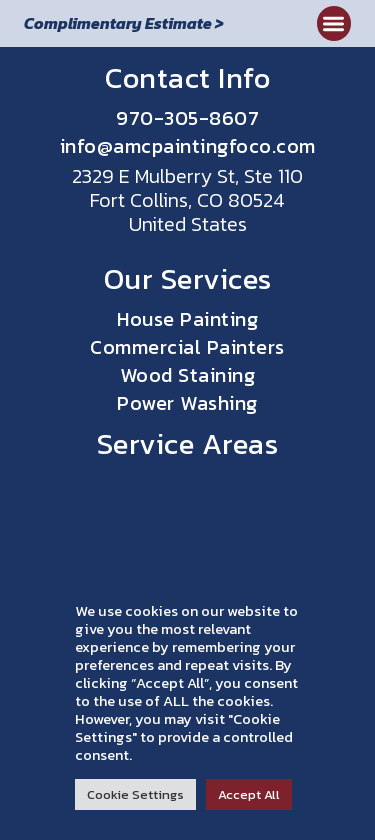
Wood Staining (188, 375)
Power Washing (187, 403)
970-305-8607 (187, 118)
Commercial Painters (187, 347)
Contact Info (187, 77)
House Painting (187, 319)
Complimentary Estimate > (124, 23)
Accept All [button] (249, 794)
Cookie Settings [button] (135, 794)
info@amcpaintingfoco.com (188, 146)
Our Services (188, 278)
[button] (334, 23)
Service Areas (188, 443)
